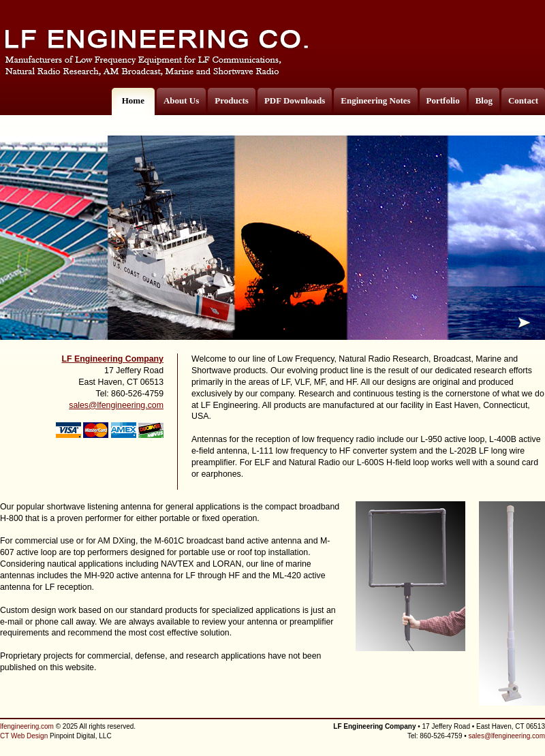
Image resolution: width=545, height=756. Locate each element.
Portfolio (443, 100)
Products (232, 100)
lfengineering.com (27, 726)
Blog (484, 100)
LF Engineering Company (112, 359)
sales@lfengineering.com (116, 405)
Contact (523, 100)
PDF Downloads (295, 100)
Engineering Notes (375, 100)
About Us (181, 100)
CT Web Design (24, 736)
